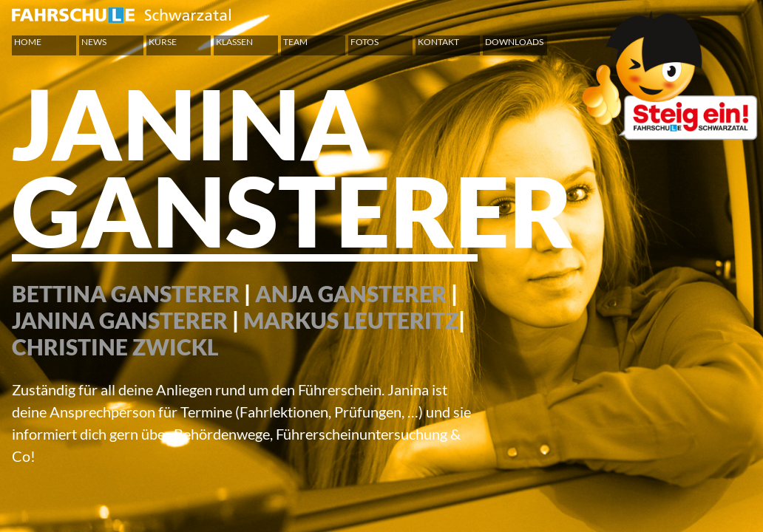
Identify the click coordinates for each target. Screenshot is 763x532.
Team (295, 42)
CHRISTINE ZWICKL (115, 347)
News (94, 42)
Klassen (234, 42)
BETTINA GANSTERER (126, 293)
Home (28, 42)
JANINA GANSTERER (120, 320)
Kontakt (438, 42)
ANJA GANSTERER (351, 293)
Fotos (364, 42)
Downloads (514, 42)
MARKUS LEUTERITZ (351, 320)
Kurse (163, 42)
